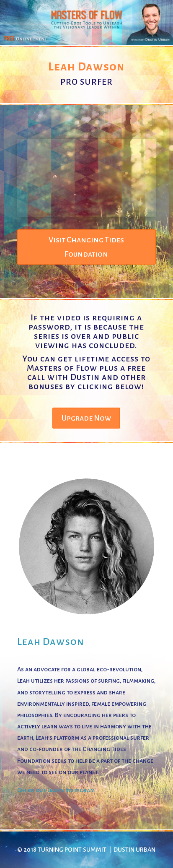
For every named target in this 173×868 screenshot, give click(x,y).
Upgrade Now (86, 418)
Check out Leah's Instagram (56, 790)
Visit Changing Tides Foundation (86, 247)
